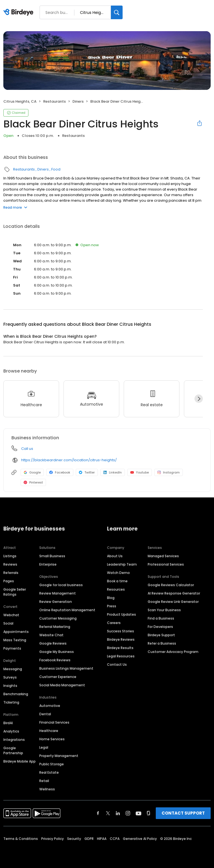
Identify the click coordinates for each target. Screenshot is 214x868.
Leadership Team (122, 564)
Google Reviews (53, 643)
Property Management (59, 756)
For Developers (160, 627)
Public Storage (52, 764)
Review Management (58, 593)
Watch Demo (118, 573)
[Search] (117, 12)
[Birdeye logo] (19, 13)
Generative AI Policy (140, 839)
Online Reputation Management (67, 610)
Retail (44, 781)
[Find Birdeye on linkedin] (118, 813)
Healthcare (49, 731)
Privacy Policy (53, 839)
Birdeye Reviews (121, 639)
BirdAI (8, 723)
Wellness (47, 789)
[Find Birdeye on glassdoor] (149, 813)
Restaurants (54, 101)
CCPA (115, 839)
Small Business (52, 556)
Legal (44, 747)
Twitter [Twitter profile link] (87, 472)
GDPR (89, 839)
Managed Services (163, 556)
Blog (111, 598)
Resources (116, 589)
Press (112, 606)
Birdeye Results (120, 648)
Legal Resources (121, 656)
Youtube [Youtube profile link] (140, 472)
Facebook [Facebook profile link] (60, 472)
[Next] (199, 399)
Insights (10, 686)
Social (8, 623)
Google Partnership (13, 750)
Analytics (11, 731)
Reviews (10, 564)
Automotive (50, 706)
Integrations (14, 740)
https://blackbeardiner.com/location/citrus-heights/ (69, 460)
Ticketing (11, 702)
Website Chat (51, 635)
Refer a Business (162, 643)
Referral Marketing (55, 627)
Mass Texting (15, 640)
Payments (12, 648)
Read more (15, 207)
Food (56, 169)
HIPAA (102, 839)
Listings (10, 556)
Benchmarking (16, 694)
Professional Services (166, 564)
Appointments (16, 632)
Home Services (52, 739)
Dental (45, 714)
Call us (27, 449)
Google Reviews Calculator (171, 585)
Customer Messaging (58, 618)
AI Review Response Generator (174, 593)
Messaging (13, 669)
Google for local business (61, 585)
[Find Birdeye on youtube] (138, 813)
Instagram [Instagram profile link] (169, 472)
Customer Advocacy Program (173, 652)
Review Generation (56, 602)
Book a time (117, 581)
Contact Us (117, 664)
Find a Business (161, 618)
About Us (115, 556)
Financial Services (54, 722)
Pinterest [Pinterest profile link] (33, 482)
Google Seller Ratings (15, 592)
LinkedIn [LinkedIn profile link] (113, 472)
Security (74, 839)
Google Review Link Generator (173, 602)
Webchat (11, 615)
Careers (114, 623)
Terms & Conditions (21, 839)
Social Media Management (62, 685)
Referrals (11, 573)
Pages (9, 581)
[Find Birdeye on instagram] (128, 813)
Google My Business (57, 652)
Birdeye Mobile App (20, 761)
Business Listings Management (66, 668)
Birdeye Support (161, 635)
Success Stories (121, 631)
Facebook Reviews (55, 660)
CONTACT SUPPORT (183, 813)
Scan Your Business (164, 610)
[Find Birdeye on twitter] (108, 813)
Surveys (10, 677)
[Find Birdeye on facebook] (98, 813)
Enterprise (48, 564)
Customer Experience (58, 677)
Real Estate (49, 772)
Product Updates (121, 614)
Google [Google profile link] (32, 472)
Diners (78, 101)
